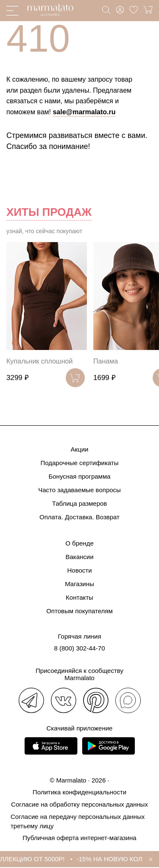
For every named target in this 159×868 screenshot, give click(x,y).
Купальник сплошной (39, 361)
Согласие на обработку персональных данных (79, 804)
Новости (79, 570)
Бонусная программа (79, 476)
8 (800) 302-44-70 (79, 648)
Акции (80, 449)
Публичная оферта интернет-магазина (79, 838)
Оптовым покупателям (79, 611)
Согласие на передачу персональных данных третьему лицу (78, 821)
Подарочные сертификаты (79, 463)
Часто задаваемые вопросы (79, 490)
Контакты (79, 597)
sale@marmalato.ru (84, 112)
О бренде (79, 543)
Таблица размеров (80, 503)
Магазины (79, 584)
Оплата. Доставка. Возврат (79, 517)
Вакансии (79, 557)
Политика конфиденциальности (79, 792)
